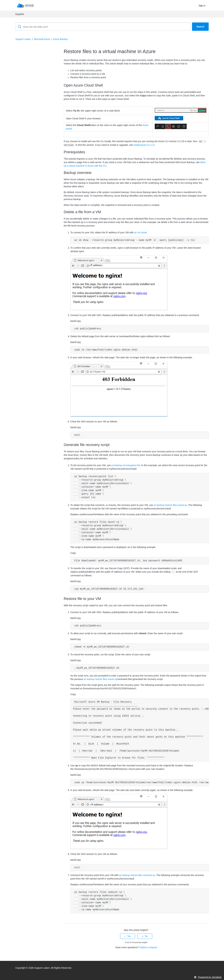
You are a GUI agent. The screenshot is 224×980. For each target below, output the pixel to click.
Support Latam (23, 39)
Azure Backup (60, 39)
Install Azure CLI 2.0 (144, 145)
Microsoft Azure (42, 39)
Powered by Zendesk (210, 977)
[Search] (103, 27)
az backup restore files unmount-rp (137, 875)
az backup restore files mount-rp (170, 505)
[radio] (128, 936)
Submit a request (148, 947)
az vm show (140, 232)
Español (20, 14)
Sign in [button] (202, 6)
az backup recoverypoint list (126, 465)
